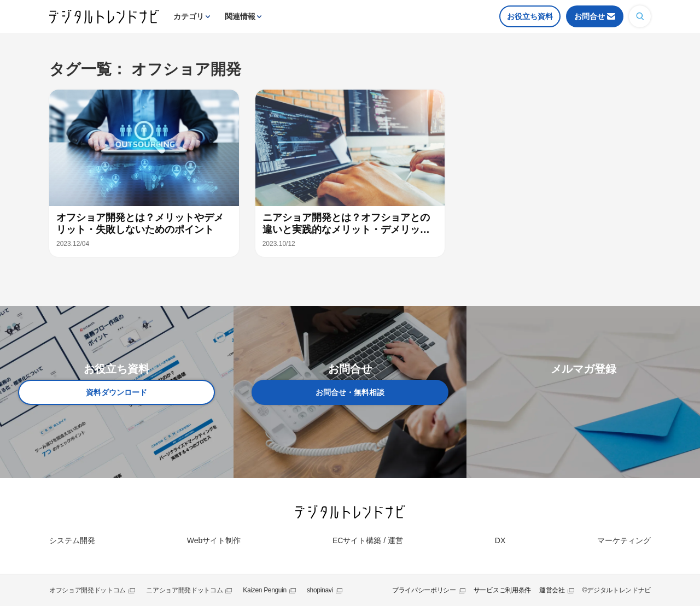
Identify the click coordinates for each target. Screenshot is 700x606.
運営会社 (552, 590)
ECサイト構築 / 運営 (368, 540)
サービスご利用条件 (502, 590)
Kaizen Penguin (265, 590)
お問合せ (590, 16)
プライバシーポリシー (424, 590)
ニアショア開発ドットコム (184, 590)
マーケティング (624, 540)
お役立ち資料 (530, 16)
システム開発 (72, 540)
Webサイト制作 (214, 540)
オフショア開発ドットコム (87, 590)
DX (500, 540)
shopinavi (320, 590)
